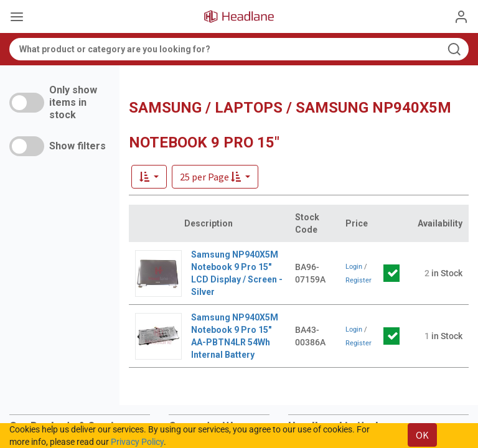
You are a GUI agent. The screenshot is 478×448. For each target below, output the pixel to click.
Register (358, 280)
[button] (215, 177)
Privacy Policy (137, 442)
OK (422, 435)
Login (354, 267)
